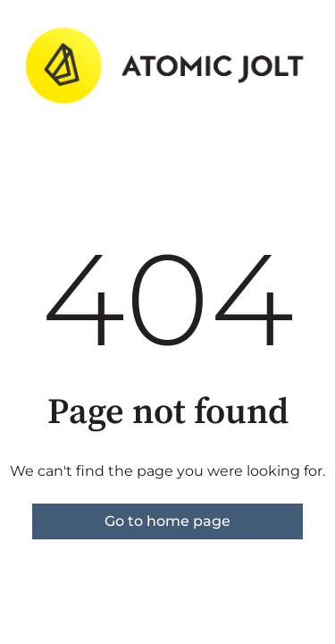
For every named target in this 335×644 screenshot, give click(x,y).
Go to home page (167, 521)
